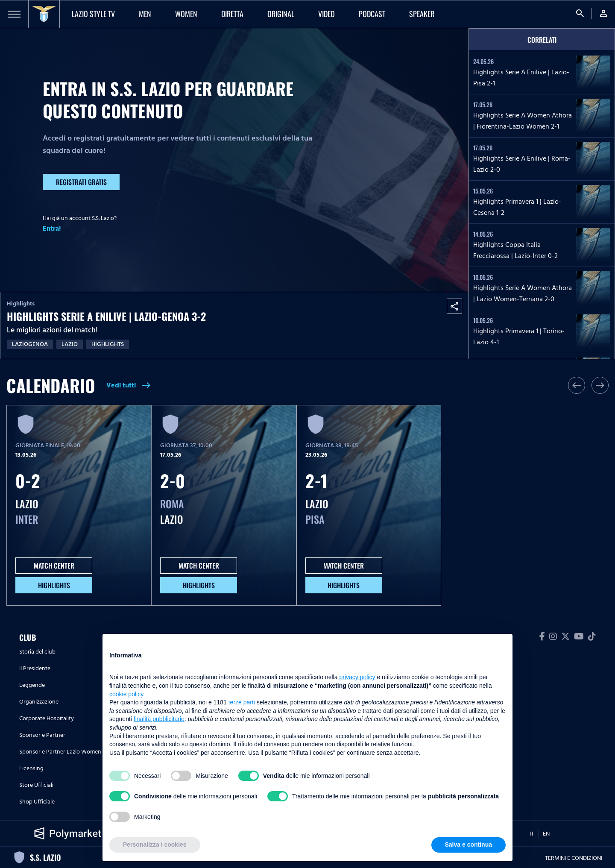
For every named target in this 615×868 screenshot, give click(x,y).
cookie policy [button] (126, 694)
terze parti (242, 702)
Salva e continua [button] (469, 845)
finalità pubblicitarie (159, 719)
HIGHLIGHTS (54, 585)
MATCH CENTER (54, 566)
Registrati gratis (81, 182)
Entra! (52, 229)
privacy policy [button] (357, 677)
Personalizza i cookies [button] (155, 845)
